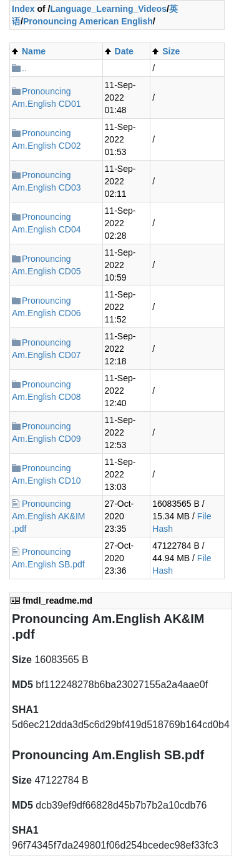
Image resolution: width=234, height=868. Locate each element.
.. (24, 68)
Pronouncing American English (88, 21)
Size (171, 51)
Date (124, 51)
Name (34, 51)
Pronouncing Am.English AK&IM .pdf (49, 516)
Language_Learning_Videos (108, 9)
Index (23, 9)
